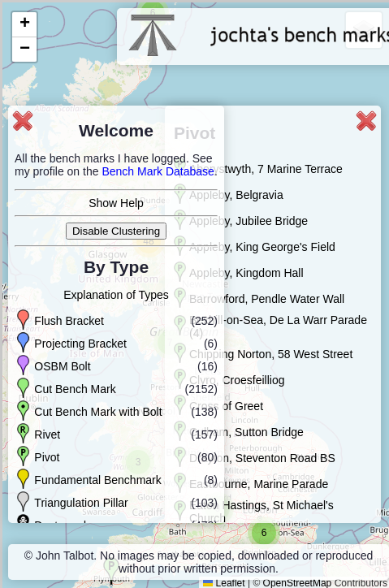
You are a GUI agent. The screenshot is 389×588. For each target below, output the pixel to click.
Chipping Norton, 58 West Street (271, 354)
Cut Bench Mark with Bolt (98, 412)
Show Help (116, 203)
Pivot (47, 457)
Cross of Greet (226, 406)
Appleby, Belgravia (236, 195)
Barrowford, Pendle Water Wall (267, 299)
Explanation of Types (116, 295)
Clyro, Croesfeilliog (237, 380)
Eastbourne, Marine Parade (259, 484)
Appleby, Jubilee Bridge (249, 221)
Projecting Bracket (80, 344)
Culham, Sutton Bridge (246, 432)
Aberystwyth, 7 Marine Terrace (266, 169)
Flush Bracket (69, 321)
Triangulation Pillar (81, 503)
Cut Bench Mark (75, 389)
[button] (264, 533)
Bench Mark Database (158, 171)
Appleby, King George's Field (262, 247)
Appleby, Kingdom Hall (246, 273)
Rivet (47, 435)
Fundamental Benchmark (97, 480)
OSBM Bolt (62, 366)
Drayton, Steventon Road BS (262, 458)
